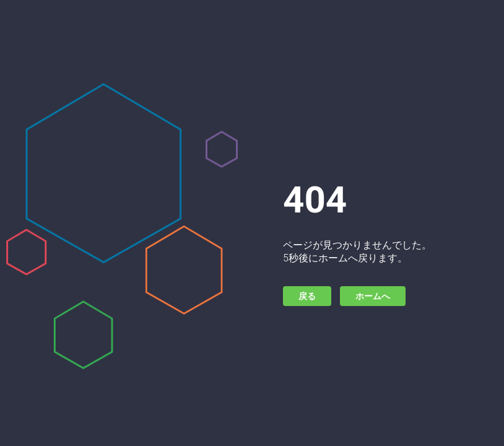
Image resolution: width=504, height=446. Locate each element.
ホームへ (373, 296)
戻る (307, 296)
